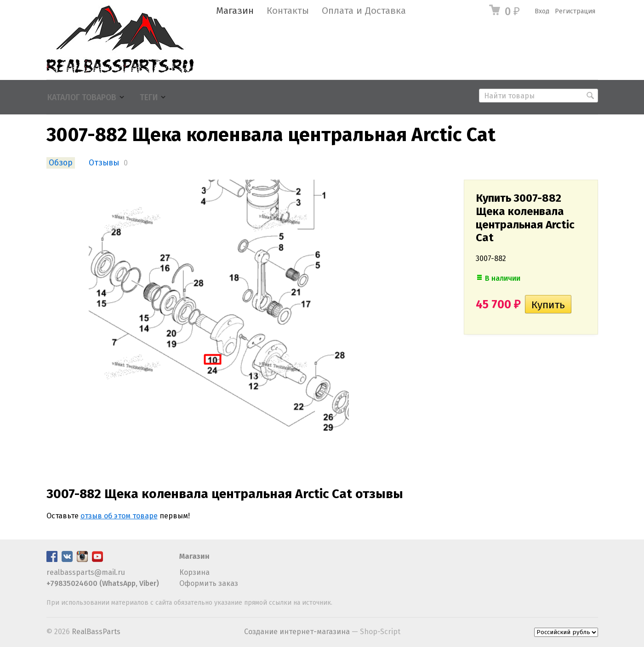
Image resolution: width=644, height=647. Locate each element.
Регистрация (575, 11)
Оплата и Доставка (364, 11)
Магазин (235, 11)
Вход (542, 11)
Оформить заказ (209, 583)
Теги (149, 98)
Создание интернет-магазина (297, 632)
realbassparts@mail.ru (86, 572)
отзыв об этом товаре (119, 516)
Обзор (61, 163)
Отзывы (104, 163)
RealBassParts (96, 632)
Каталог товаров (82, 98)
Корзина (194, 572)
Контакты (288, 11)
